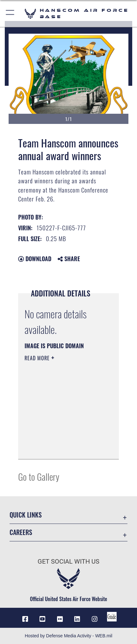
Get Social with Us (68, 562)
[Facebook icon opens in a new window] (25, 619)
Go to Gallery (39, 476)
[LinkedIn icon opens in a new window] (77, 619)
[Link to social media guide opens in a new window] (112, 617)
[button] (10, 14)
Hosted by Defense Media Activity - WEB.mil (69, 636)
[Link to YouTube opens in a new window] (42, 619)
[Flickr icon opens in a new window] (60, 619)
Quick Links (26, 515)
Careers (21, 532)
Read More (38, 358)
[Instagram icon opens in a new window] (95, 619)
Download (35, 259)
